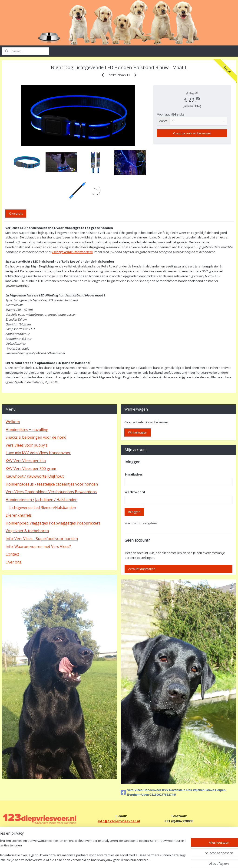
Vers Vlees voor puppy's (27, 445)
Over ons (13, 562)
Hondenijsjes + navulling (27, 430)
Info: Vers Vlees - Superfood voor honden (42, 539)
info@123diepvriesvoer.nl (119, 821)
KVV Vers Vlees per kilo (26, 461)
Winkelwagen (138, 432)
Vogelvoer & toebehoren (27, 531)
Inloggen (134, 512)
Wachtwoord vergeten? (141, 523)
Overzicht (16, 214)
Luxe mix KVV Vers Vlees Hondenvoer (38, 453)
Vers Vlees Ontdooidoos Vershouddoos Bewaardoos (51, 492)
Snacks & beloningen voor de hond (36, 437)
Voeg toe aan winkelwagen (192, 133)
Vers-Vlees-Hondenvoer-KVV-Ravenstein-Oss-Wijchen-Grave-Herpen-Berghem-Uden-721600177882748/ (174, 792)
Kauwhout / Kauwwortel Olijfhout (35, 476)
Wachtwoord (135, 492)
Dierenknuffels (19, 515)
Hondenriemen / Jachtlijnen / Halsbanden (41, 500)
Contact (12, 554)
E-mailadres (134, 474)
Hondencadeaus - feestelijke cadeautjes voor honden (52, 484)
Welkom (13, 422)
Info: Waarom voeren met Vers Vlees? (38, 547)
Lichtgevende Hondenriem (72, 252)
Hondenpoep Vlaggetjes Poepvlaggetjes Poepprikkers (53, 523)
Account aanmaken (142, 569)
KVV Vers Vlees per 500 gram (31, 469)
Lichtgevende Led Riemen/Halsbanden (43, 508)
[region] (88, 851)
